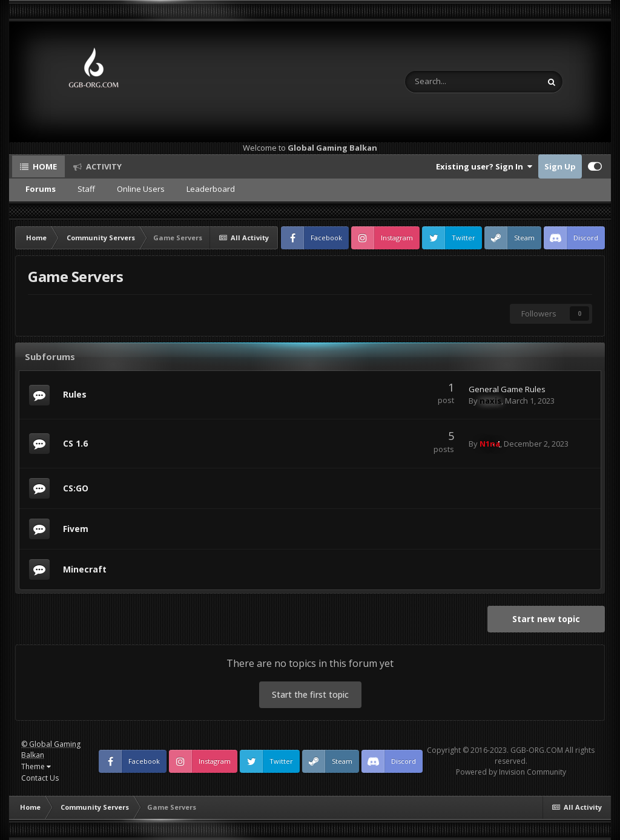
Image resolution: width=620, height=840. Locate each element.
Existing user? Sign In (484, 166)
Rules (75, 394)
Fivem (76, 529)
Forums (41, 189)
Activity (103, 166)
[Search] (442, 82)
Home (44, 166)
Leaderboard (211, 189)
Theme (36, 766)
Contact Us (40, 778)
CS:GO (76, 488)
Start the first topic (310, 694)
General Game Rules (507, 389)
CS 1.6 (75, 443)
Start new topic (546, 619)
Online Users (141, 189)
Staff (86, 189)
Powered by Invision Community (511, 772)
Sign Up (560, 166)
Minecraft (85, 569)
